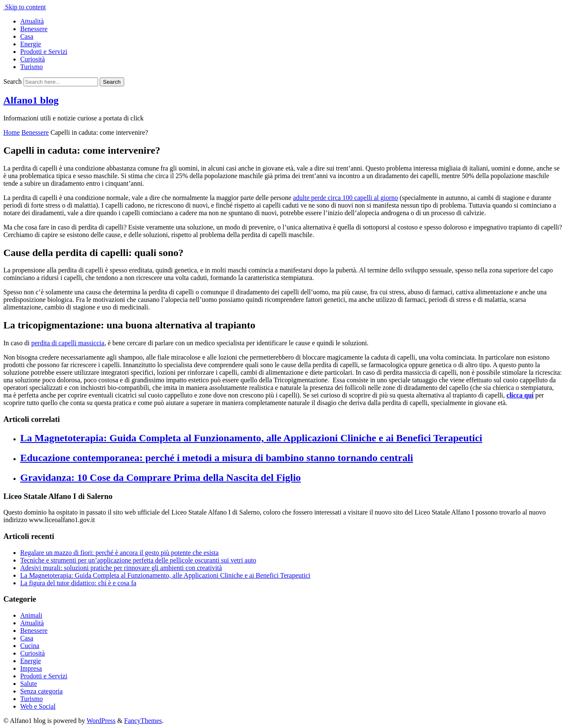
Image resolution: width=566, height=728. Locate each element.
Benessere (34, 29)
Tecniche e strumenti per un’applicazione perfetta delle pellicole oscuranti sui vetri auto (138, 560)
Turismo (32, 67)
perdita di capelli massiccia (68, 343)
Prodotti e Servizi (44, 52)
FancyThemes (143, 721)
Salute (29, 684)
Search (13, 81)
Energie (31, 44)
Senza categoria (41, 691)
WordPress (101, 721)
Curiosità (33, 59)
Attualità (32, 21)
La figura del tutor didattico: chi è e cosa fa (78, 583)
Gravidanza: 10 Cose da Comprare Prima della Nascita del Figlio (161, 477)
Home (12, 132)
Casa (27, 36)
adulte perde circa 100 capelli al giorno (345, 198)
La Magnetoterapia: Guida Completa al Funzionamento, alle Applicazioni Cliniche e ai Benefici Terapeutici (251, 438)
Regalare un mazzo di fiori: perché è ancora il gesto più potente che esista (119, 553)
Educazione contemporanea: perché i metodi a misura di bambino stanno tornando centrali (217, 458)
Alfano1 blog (31, 100)
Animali (31, 615)
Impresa (31, 668)
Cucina (30, 646)
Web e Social (38, 706)
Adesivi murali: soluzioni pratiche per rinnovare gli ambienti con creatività (121, 568)
